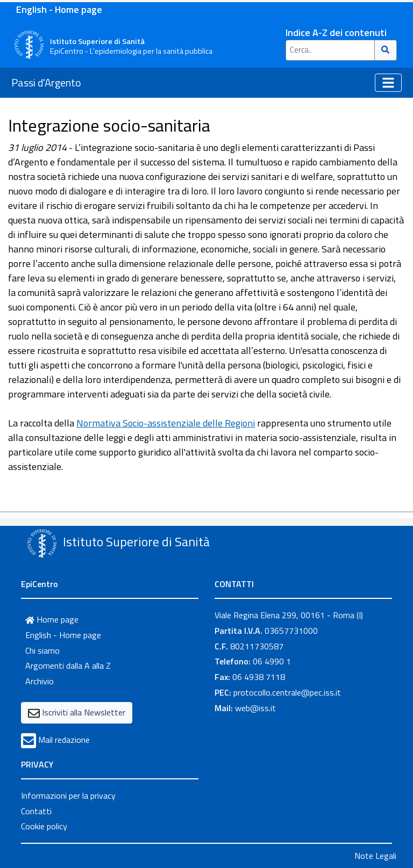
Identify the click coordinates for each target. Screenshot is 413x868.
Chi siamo (42, 650)
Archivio (40, 681)
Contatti (36, 811)
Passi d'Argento (46, 82)
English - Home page (59, 9)
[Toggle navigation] (388, 83)
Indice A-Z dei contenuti (336, 32)
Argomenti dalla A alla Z (68, 666)
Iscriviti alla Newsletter (84, 712)
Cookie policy (44, 826)
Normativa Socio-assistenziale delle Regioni (166, 423)
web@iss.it (255, 708)
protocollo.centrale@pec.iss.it (287, 692)
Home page (52, 619)
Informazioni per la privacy (68, 795)
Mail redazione (64, 740)
